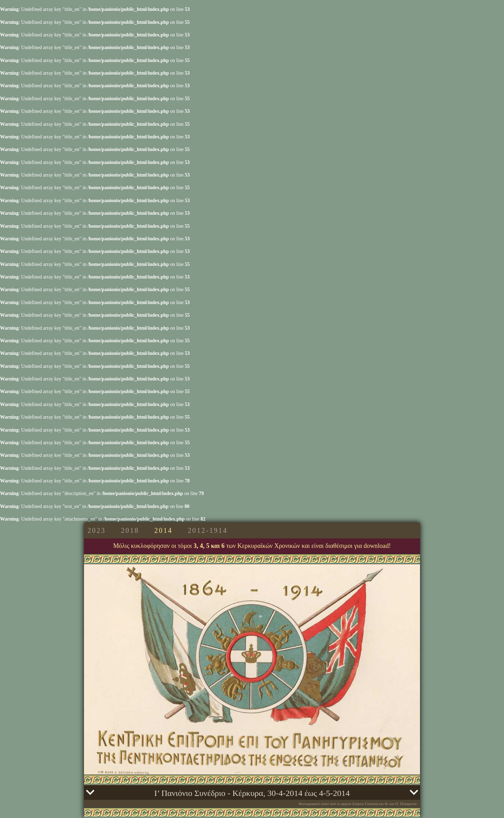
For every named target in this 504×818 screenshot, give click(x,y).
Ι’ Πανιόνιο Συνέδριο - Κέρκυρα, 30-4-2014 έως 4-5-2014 (252, 793)
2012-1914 (208, 530)
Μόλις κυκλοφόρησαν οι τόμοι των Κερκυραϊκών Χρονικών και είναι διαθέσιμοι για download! (252, 546)
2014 (163, 530)
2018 (130, 530)
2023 (97, 530)
